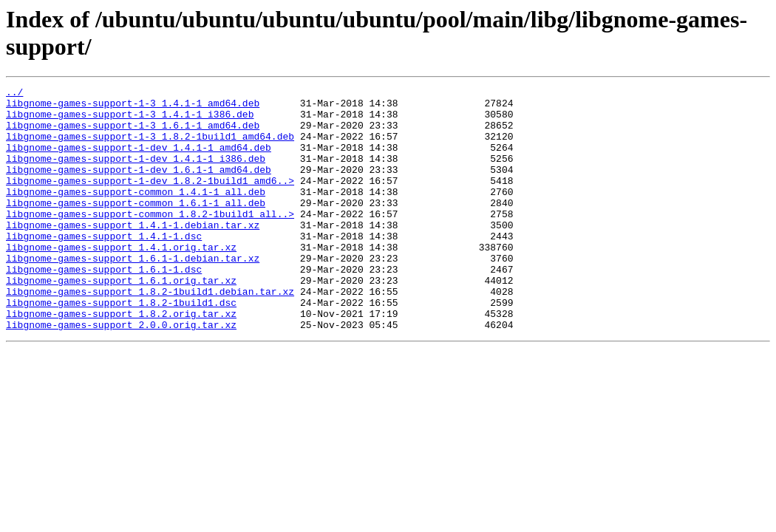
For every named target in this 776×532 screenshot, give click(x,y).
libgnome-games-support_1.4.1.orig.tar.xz (121, 280)
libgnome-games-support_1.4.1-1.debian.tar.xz (133, 253)
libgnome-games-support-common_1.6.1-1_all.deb (136, 227)
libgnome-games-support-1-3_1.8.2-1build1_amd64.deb (150, 147)
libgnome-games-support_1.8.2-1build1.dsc (121, 347)
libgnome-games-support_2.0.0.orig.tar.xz (121, 373)
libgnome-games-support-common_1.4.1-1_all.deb (136, 214)
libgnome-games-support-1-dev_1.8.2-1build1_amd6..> (150, 200)
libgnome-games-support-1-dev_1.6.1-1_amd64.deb (139, 187)
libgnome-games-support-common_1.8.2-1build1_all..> (150, 240)
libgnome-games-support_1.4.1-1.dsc (104, 267)
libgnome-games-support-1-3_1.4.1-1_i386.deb (130, 120)
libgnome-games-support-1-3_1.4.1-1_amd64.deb (133, 107)
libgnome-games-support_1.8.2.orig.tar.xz (121, 360)
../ (14, 94)
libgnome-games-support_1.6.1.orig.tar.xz (121, 320)
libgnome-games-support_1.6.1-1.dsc (104, 307)
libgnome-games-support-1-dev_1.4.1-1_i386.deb (136, 174)
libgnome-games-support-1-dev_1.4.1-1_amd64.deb (139, 160)
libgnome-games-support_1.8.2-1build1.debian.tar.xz (150, 333)
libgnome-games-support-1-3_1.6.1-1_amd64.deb (133, 134)
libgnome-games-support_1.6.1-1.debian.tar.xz (133, 293)
